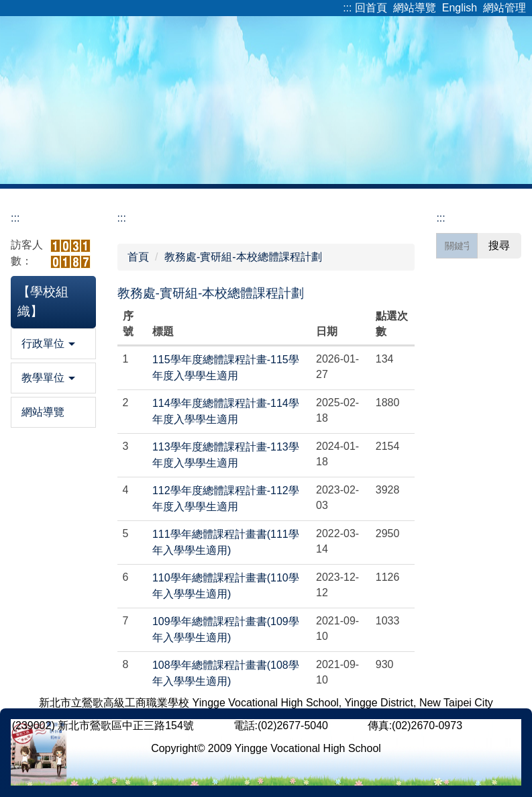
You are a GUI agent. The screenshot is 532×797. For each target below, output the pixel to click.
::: (347, 8)
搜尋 (499, 245)
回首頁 (371, 8)
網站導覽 (415, 8)
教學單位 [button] (48, 378)
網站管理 (504, 8)
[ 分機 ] (348, 725)
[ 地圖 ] (213, 725)
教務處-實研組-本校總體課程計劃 (243, 257)
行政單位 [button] (48, 343)
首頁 (138, 257)
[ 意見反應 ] (493, 725)
